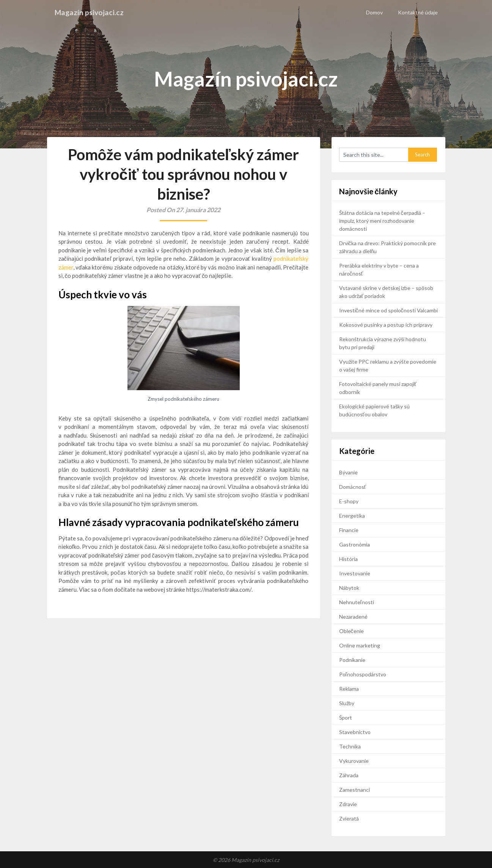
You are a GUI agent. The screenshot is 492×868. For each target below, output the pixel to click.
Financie (349, 530)
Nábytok (349, 588)
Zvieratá (349, 818)
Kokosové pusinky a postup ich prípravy (386, 325)
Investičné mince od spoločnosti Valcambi (388, 310)
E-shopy (349, 501)
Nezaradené (353, 617)
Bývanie (348, 472)
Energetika (352, 516)
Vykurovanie (354, 761)
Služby (347, 703)
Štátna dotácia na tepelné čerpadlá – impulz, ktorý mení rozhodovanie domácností (382, 221)
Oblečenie (351, 631)
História (348, 559)
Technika (350, 746)
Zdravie (348, 804)
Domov (374, 12)
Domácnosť (353, 487)
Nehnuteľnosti (357, 602)
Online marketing (360, 645)
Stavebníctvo (355, 732)
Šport (346, 718)
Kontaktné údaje (418, 12)
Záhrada (349, 775)
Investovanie (355, 573)
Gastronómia (354, 544)
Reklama (349, 689)
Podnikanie (352, 660)
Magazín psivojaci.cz (90, 12)
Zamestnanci (354, 790)
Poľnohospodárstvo (363, 674)
